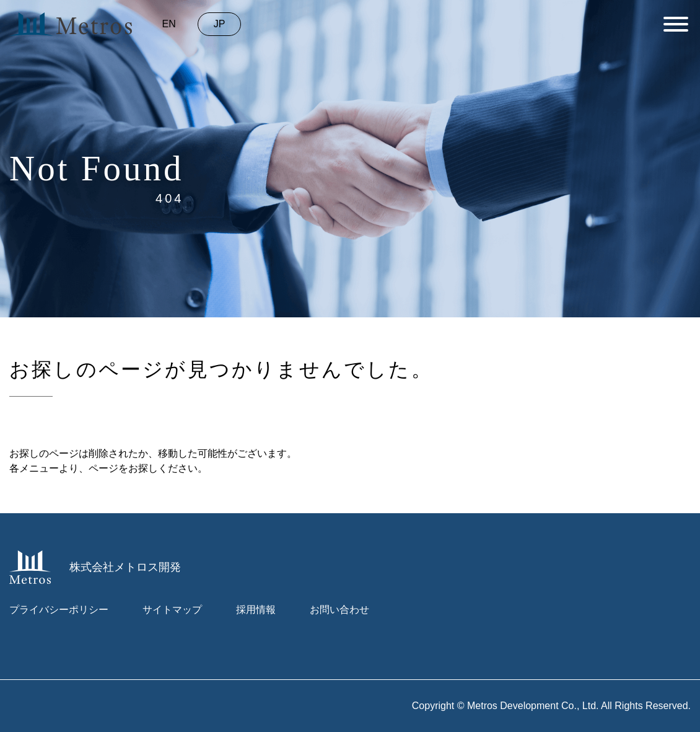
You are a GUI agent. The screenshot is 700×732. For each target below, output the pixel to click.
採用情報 (256, 610)
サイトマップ (172, 610)
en (169, 24)
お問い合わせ (339, 610)
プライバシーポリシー (59, 610)
